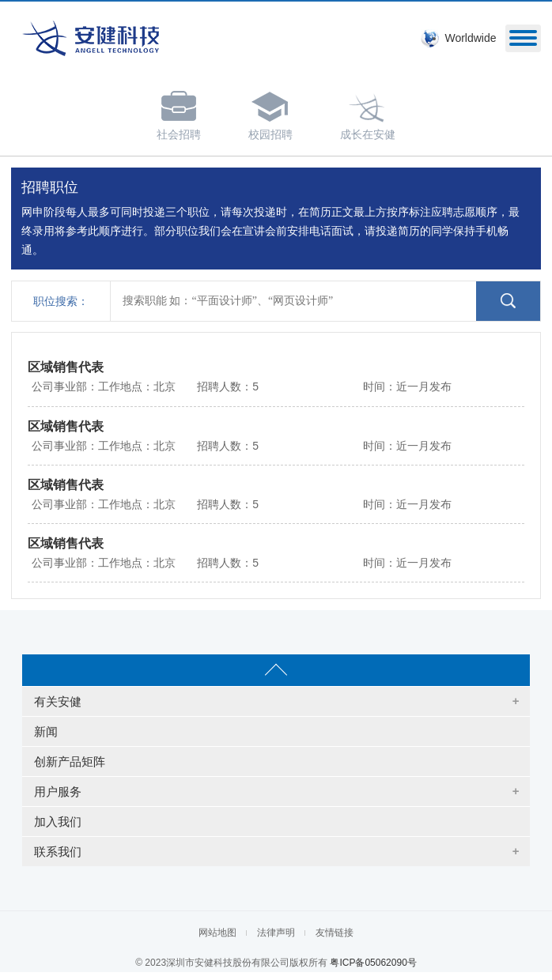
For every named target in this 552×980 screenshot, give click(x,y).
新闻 (46, 731)
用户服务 (58, 792)
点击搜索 (508, 301)
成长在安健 (368, 113)
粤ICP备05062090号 (373, 963)
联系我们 (58, 852)
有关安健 (58, 701)
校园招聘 (270, 113)
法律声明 (276, 933)
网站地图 (217, 933)
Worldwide (470, 38)
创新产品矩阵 (70, 761)
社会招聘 (179, 113)
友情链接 (335, 933)
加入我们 (58, 822)
